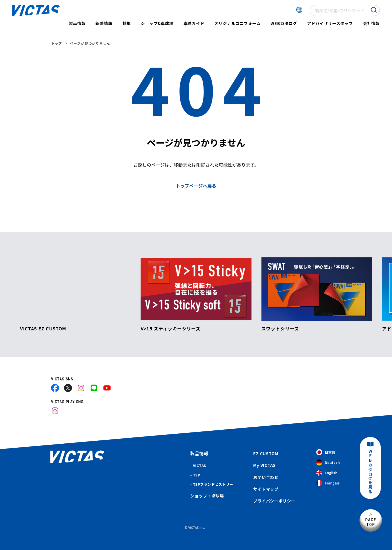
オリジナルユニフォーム (238, 23)
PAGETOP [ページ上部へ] (371, 522)
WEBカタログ (284, 23)
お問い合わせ (266, 477)
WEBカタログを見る (370, 472)
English (327, 473)
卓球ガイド (194, 23)
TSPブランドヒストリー (213, 484)
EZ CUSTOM (266, 453)
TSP (197, 475)
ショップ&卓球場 (157, 23)
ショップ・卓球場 (207, 496)
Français (328, 483)
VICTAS (200, 465)
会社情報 (371, 23)
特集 (127, 23)
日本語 (326, 452)
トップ (56, 43)
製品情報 (77, 23)
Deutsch (328, 463)
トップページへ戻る (196, 186)
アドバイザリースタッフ (330, 23)
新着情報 (104, 23)
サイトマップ (266, 489)
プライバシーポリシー (274, 501)
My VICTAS (264, 465)
